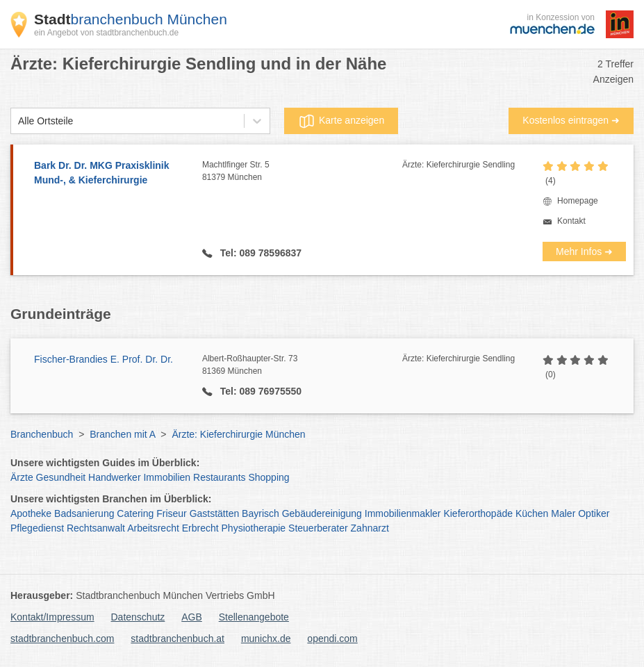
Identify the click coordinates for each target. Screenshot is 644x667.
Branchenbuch (42, 434)
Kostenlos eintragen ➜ (571, 120)
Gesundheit (61, 477)
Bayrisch (261, 513)
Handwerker (114, 477)
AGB (192, 617)
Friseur (172, 513)
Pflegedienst (37, 528)
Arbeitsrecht (153, 528)
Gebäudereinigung (322, 513)
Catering (135, 513)
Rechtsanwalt (96, 528)
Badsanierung (84, 513)
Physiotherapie (254, 528)
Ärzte (22, 477)
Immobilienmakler (403, 513)
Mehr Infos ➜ (584, 252)
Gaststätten (215, 513)
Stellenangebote (254, 617)
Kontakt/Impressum (52, 617)
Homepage (578, 201)
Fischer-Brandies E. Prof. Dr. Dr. (104, 359)
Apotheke (31, 513)
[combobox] (18, 121)
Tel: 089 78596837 (259, 253)
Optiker (594, 513)
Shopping (269, 477)
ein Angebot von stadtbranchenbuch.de (106, 33)
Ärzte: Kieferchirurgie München (238, 434)
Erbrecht (200, 528)
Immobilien (167, 477)
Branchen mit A (122, 434)
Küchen (532, 513)
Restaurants (219, 477)
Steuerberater (318, 528)
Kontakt (571, 221)
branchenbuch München (131, 19)
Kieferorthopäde (478, 513)
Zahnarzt (370, 528)
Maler (563, 513)
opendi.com (332, 639)
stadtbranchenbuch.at (177, 639)
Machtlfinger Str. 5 (302, 172)
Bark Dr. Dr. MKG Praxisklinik (111, 174)
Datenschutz (138, 617)
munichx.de (266, 639)
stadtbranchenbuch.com (62, 639)
